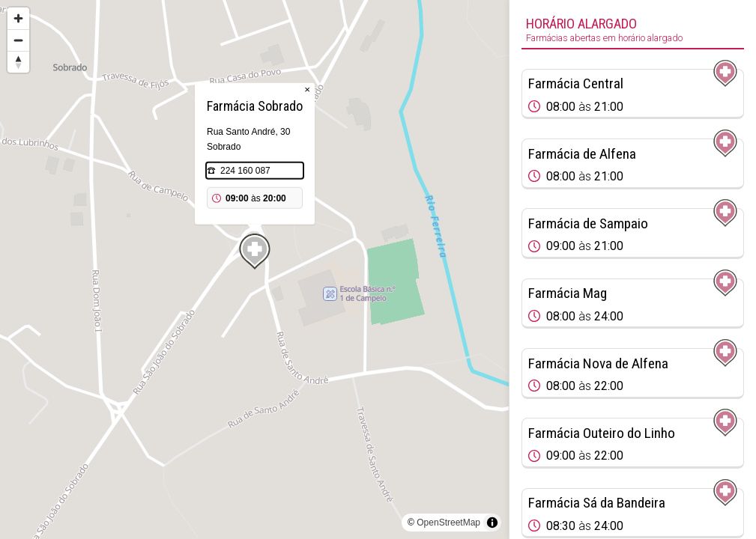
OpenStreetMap (448, 523)
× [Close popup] (307, 89)
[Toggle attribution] (492, 523)
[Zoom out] (18, 40)
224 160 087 (245, 171)
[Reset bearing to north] (18, 62)
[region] (254, 269)
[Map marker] (255, 252)
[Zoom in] (18, 18)
